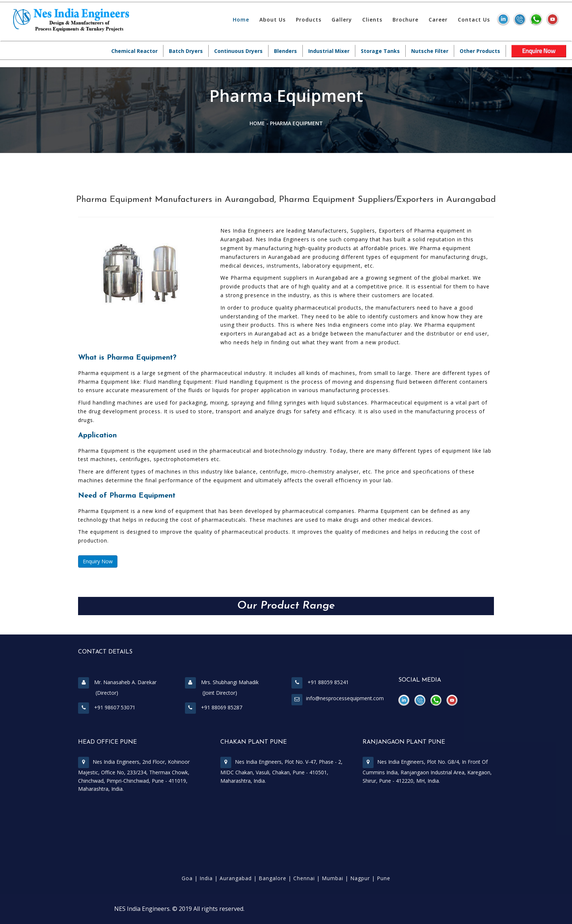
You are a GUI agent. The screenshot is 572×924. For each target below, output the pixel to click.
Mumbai (333, 878)
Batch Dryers (186, 51)
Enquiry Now (98, 561)
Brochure (405, 20)
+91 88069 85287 (214, 707)
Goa (187, 878)
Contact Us (474, 20)
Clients (372, 20)
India (206, 878)
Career (438, 20)
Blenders (285, 51)
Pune (384, 878)
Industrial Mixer (329, 51)
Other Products (480, 51)
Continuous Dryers (238, 51)
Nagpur (360, 878)
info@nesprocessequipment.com (345, 698)
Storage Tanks (380, 51)
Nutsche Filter (430, 51)
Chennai (304, 878)
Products (309, 20)
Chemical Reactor (134, 51)
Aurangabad (236, 878)
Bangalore (273, 878)
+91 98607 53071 (107, 707)
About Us (273, 20)
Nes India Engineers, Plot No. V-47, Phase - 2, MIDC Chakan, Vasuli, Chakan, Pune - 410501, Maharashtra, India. (281, 771)
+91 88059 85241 (320, 682)
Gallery (342, 20)
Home (241, 20)
